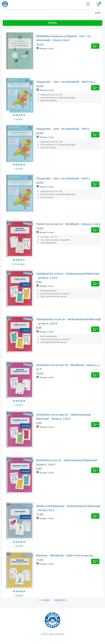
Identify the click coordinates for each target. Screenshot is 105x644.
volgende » (61, 600)
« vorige (45, 600)
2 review (18, 405)
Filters (52, 23)
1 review (18, 119)
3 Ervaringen (18, 264)
